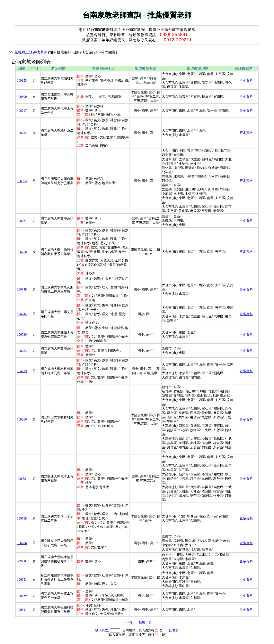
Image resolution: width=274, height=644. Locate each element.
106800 (22, 97)
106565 (22, 181)
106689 (22, 596)
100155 (22, 80)
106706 (22, 543)
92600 (22, 561)
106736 (22, 335)
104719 (22, 371)
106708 (22, 518)
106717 (22, 111)
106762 (22, 133)
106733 (22, 351)
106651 (22, 580)
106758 (22, 252)
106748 (22, 289)
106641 (22, 610)
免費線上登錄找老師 (31, 52)
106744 (22, 314)
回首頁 (174, 630)
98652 (22, 479)
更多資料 (246, 80)
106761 (22, 221)
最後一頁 (145, 622)
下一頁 (127, 622)
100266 (22, 419)
